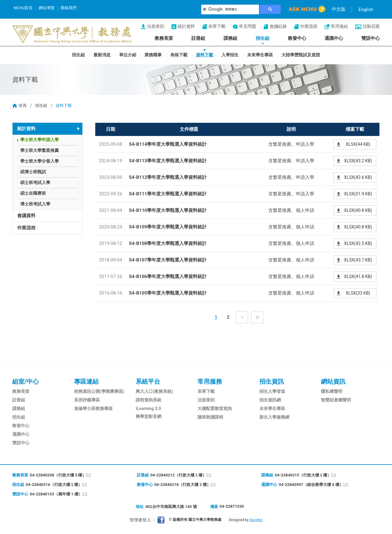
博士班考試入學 (35, 204)
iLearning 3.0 (148, 408)
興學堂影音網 (149, 416)
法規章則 (156, 26)
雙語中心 (371, 38)
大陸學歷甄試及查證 (301, 55)
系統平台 (148, 382)
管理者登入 (140, 520)
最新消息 (102, 55)
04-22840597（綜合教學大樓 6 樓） (311, 485)
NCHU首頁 (23, 8)
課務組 (230, 38)
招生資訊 (272, 382)
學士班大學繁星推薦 (40, 150)
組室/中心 (26, 382)
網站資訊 (333, 382)
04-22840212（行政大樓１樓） (179, 475)
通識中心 (334, 38)
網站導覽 (47, 8)
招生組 (263, 38)
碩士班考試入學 (35, 182)
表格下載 (179, 55)
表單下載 (217, 26)
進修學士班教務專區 (93, 408)
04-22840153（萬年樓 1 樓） (56, 494)
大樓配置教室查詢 (215, 408)
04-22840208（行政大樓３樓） (58, 475)
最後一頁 (257, 317)
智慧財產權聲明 (336, 400)
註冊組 (198, 38)
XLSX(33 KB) (358, 293)
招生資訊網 (270, 400)
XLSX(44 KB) (358, 144)
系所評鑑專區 (87, 400)
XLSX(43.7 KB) (358, 260)
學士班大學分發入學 (40, 161)
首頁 (23, 105)
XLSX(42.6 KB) (358, 177)
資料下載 (205, 55)
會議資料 (26, 216)
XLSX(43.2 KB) (358, 161)
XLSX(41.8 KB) (358, 276)
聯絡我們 (69, 8)
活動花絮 (371, 26)
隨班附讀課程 (210, 417)
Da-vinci (256, 520)
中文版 (339, 9)
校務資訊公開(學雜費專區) (99, 391)
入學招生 (230, 55)
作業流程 (309, 26)
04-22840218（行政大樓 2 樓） (183, 485)
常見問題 (247, 26)
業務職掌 (153, 55)
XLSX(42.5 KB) (358, 243)
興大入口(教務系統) (154, 391)
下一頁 (242, 317)
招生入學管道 (272, 391)
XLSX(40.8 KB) (358, 210)
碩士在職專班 (33, 193)
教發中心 (297, 38)
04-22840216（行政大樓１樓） (54, 485)
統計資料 (186, 26)
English (366, 9)
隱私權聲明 (332, 391)
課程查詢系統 (149, 400)
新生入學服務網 (274, 417)
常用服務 (210, 382)
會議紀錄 (278, 26)
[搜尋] (230, 9)
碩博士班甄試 (33, 172)
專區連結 (86, 382)
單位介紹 (128, 55)
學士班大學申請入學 (40, 140)
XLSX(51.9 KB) (358, 194)
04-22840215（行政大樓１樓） (303, 475)
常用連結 (339, 26)
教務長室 (164, 38)
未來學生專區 (260, 55)
